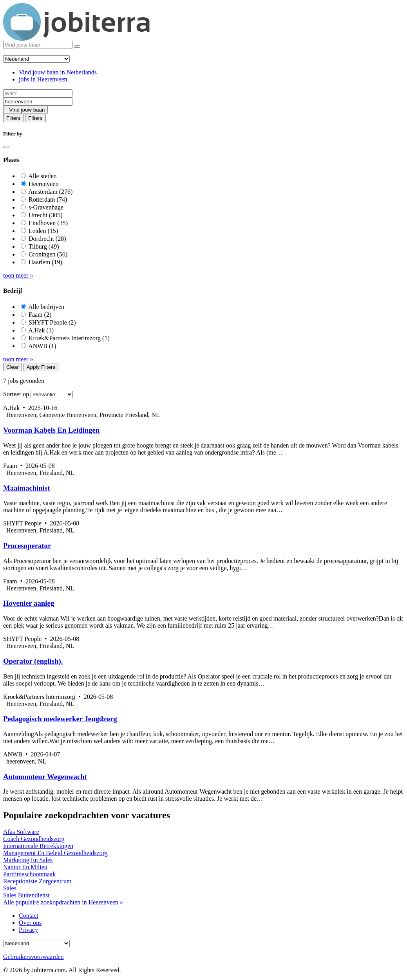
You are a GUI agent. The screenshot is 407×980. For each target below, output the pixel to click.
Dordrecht (47, 239)
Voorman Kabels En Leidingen (51, 430)
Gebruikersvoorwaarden (33, 957)
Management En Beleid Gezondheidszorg (55, 853)
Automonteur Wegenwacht (45, 777)
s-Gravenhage (46, 207)
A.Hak (41, 330)
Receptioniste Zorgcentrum (37, 881)
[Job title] (38, 93)
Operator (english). (33, 661)
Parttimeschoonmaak (29, 874)
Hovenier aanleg (29, 603)
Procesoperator (27, 546)
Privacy (28, 930)
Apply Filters (41, 367)
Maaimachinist (27, 488)
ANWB (42, 346)
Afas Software (21, 832)
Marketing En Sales (28, 860)
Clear (13, 367)
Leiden (43, 231)
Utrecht (46, 215)
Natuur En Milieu (25, 867)
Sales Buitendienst (26, 895)
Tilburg (44, 246)
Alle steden (42, 176)
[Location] (38, 102)
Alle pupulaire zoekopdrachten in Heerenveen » (63, 902)
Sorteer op (16, 394)
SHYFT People (52, 322)
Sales (10, 888)
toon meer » (18, 275)
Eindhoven (48, 223)
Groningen (48, 254)
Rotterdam (48, 199)
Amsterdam (50, 192)
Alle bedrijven (46, 307)
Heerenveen (43, 184)
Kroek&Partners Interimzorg (69, 338)
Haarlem (45, 262)
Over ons (30, 923)
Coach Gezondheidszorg (34, 839)
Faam (40, 315)
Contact (29, 916)
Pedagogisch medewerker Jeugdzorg (60, 719)
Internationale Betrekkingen (38, 846)
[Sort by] (52, 394)
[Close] (6, 147)
